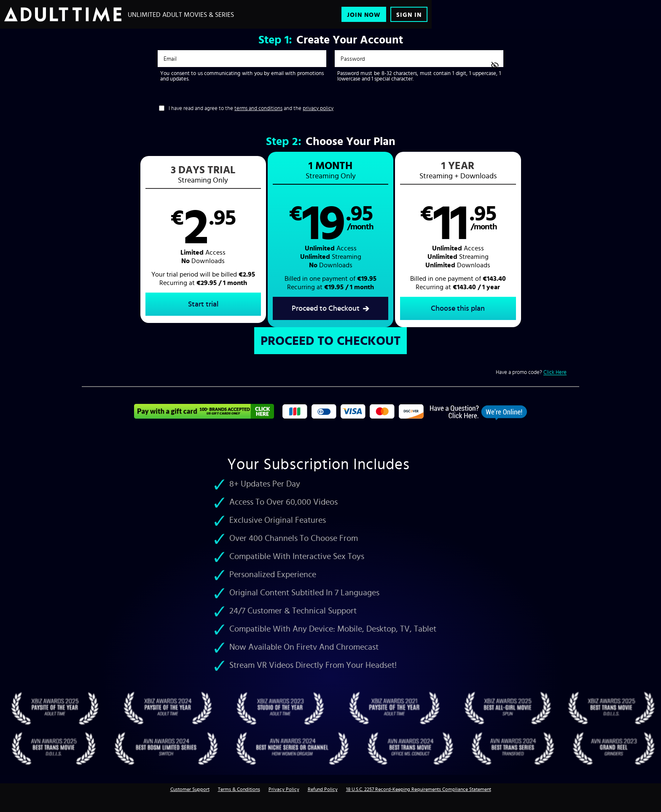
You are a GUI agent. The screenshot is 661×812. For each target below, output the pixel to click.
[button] (206, 239)
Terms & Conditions (239, 789)
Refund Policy (323, 789)
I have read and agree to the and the (251, 108)
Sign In (409, 15)
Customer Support (190, 789)
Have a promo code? (531, 372)
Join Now (364, 15)
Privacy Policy (284, 789)
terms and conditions (258, 108)
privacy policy (318, 108)
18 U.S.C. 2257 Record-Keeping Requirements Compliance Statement (419, 789)
